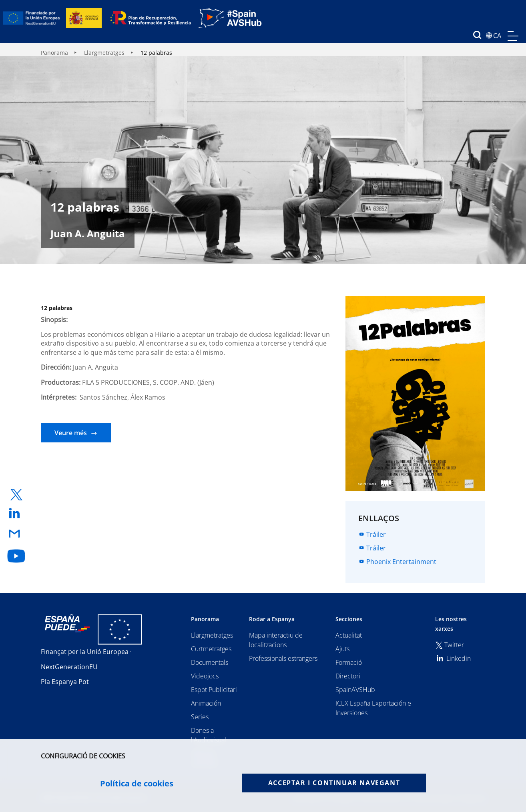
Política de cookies (137, 784)
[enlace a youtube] (16, 556)
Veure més (71, 433)
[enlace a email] (16, 534)
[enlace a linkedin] (16, 514)
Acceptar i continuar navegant (334, 783)
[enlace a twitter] (16, 495)
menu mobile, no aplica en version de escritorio (513, 36)
